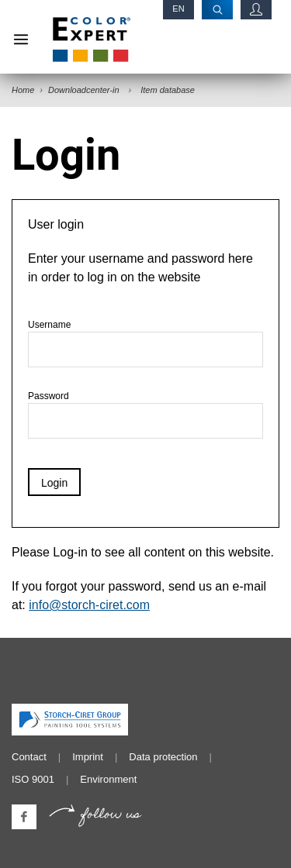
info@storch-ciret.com (89, 605)
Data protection (163, 757)
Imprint (88, 757)
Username (145, 343)
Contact (29, 757)
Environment (108, 779)
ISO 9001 (33, 779)
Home (23, 90)
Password (145, 415)
